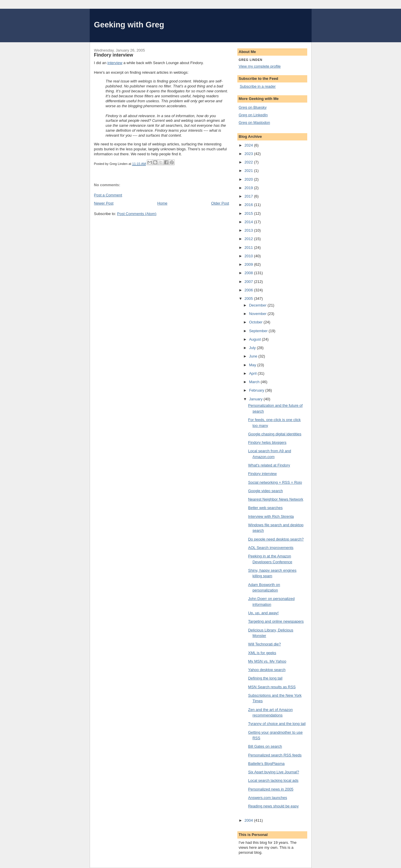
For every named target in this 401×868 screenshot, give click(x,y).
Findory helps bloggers (267, 442)
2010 (249, 256)
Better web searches (265, 508)
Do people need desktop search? (276, 539)
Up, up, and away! (263, 613)
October (256, 322)
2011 (249, 248)
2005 (249, 299)
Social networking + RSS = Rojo (275, 482)
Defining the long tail (265, 678)
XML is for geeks (262, 653)
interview (115, 63)
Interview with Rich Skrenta (271, 516)
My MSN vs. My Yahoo (267, 661)
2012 (249, 239)
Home (162, 203)
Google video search (265, 491)
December (258, 305)
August (255, 339)
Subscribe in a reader (258, 86)
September (259, 331)
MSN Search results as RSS (272, 687)
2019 (249, 188)
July (253, 348)
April (253, 373)
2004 (249, 820)
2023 (249, 154)
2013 (249, 230)
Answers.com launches (268, 798)
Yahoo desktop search (267, 670)
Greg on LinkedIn (253, 115)
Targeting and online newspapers (276, 621)
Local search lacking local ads (273, 780)
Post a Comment (108, 195)
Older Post (220, 203)
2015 (249, 213)
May (253, 365)
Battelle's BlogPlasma (266, 764)
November (258, 314)
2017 (249, 196)
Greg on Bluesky (253, 107)
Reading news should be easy (273, 806)
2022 (249, 162)
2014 (249, 222)
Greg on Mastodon (255, 123)
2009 (249, 264)
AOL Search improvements (271, 548)
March (255, 382)
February (257, 390)
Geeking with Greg (129, 25)
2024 (249, 145)
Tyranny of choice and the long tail (277, 724)
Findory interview (262, 474)
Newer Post (104, 203)
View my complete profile (260, 66)
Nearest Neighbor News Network (276, 499)
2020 (249, 179)
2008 (249, 273)
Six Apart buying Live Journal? (274, 772)
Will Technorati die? (264, 644)
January (256, 399)
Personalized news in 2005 (271, 789)
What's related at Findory (269, 465)
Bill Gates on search (265, 746)
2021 (249, 171)
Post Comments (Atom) (137, 214)
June (254, 356)
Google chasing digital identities (275, 434)
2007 (249, 282)
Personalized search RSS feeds (275, 755)
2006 (249, 290)
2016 (249, 205)
